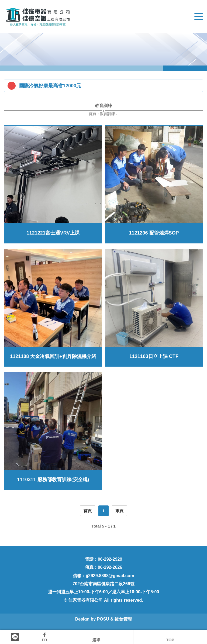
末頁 (119, 511)
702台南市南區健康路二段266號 (103, 584)
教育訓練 (107, 114)
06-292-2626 (110, 567)
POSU (103, 619)
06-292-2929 (110, 559)
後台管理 (123, 619)
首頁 (93, 114)
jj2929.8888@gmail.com (110, 576)
